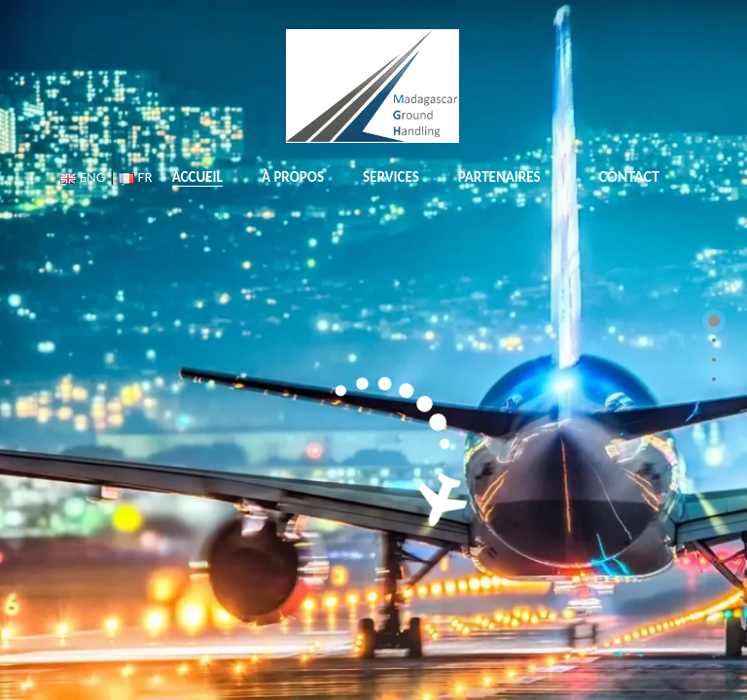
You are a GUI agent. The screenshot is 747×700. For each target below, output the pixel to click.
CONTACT (629, 176)
